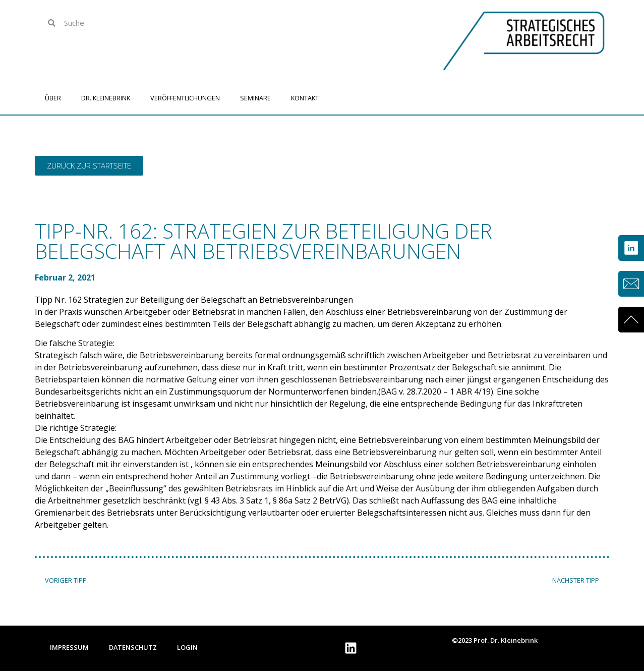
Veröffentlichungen (185, 98)
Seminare (255, 98)
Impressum (69, 647)
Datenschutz (133, 647)
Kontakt (305, 98)
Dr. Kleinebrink (106, 98)
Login (187, 647)
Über (53, 98)
